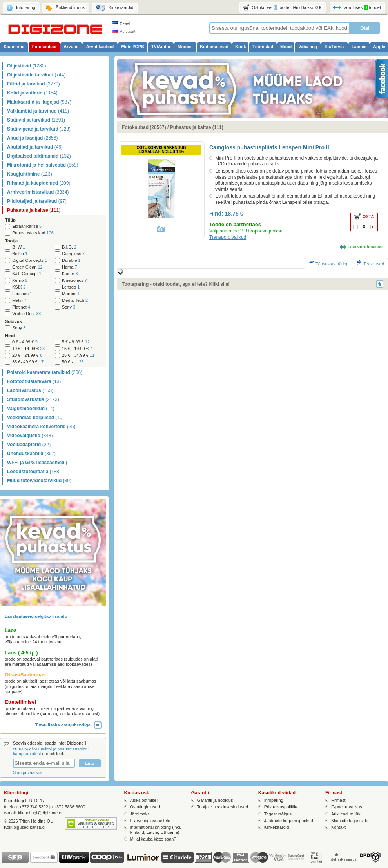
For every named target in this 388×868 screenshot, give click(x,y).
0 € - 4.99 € (25, 342)
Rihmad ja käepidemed (39, 183)
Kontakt (338, 827)
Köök (241, 47)
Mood (286, 47)
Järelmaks (140, 814)
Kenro (20, 281)
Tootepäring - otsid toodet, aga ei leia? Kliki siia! (176, 284)
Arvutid (71, 47)
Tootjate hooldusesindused (223, 807)
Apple (379, 47)
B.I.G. (69, 247)
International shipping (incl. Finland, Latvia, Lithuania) (156, 830)
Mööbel (185, 47)
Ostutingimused (145, 807)
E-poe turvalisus (347, 807)
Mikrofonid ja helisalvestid (43, 165)
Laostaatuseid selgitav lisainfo (36, 616)
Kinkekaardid (277, 827)
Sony (69, 307)
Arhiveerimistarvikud (38, 192)
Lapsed (359, 47)
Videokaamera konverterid (41, 427)
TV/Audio (161, 47)
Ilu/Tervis (335, 47)
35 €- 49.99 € (28, 362)
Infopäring (274, 800)
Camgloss (73, 254)
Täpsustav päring (329, 263)
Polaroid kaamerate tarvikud (45, 372)
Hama (70, 267)
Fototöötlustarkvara (34, 381)
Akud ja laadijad (32, 138)
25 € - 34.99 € (78, 355)
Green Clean (27, 267)
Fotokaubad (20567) (144, 127)
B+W (19, 247)
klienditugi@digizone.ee (41, 813)
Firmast (338, 800)
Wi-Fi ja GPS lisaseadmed (39, 463)
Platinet (21, 307)
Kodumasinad (214, 47)
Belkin (20, 254)
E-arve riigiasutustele (150, 821)
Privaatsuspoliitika (281, 807)
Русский (124, 31)
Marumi (71, 294)
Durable (71, 261)
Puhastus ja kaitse (34, 210)
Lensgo (71, 287)
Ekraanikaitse (27, 226)
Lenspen (22, 294)
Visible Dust (26, 314)
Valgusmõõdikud (31, 409)
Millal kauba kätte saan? (153, 839)
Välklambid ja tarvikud (38, 111)
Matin (19, 301)
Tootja (11, 241)
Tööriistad (263, 47)
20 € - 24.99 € (27, 355)
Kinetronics (74, 281)
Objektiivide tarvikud (36, 75)
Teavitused (370, 263)
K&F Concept (27, 274)
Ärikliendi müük (346, 814)
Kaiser (70, 274)
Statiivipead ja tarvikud (39, 129)
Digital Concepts (30, 261)
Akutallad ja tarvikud (35, 147)
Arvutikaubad (100, 47)
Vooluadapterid (29, 445)
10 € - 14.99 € (28, 349)
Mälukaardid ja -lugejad (39, 102)
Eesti (121, 24)
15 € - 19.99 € (77, 349)
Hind (10, 336)
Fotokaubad (44, 47)
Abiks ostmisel (144, 800)
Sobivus (14, 321)
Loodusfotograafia (34, 472)
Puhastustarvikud (33, 233)
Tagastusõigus (278, 814)
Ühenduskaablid (31, 454)
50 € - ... (73, 362)
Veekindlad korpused (35, 418)
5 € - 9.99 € (76, 342)
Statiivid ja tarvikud (36, 120)
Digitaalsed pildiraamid (39, 156)
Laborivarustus (30, 390)
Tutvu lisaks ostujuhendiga (68, 725)
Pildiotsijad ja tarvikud (37, 201)
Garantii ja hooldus (215, 800)
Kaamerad (14, 47)
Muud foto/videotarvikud (39, 481)
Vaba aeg (308, 47)
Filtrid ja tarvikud (34, 84)
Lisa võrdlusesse (365, 247)
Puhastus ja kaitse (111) (197, 127)
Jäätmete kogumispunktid (289, 821)
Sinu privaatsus (28, 772)
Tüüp (10, 220)
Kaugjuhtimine (30, 174)
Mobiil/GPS (132, 47)
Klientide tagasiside (350, 821)
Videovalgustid (30, 436)
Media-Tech (75, 301)
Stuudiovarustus (33, 399)
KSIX (19, 287)
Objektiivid (26, 66)
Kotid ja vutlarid (32, 93)
